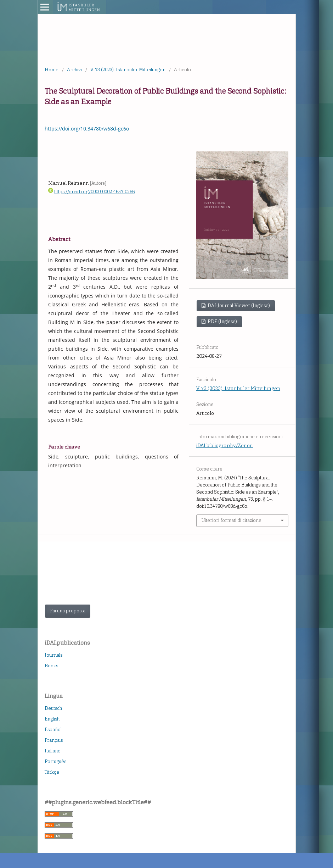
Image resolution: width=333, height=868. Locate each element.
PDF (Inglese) (222, 321)
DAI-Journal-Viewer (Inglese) (238, 305)
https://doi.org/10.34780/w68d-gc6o (87, 129)
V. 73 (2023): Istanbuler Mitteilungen (128, 70)
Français (54, 740)
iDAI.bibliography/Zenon (225, 446)
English (52, 719)
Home (52, 70)
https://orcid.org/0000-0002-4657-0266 (94, 192)
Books (51, 666)
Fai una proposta (68, 611)
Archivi (74, 70)
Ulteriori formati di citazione (231, 520)
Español (53, 730)
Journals (53, 655)
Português (55, 761)
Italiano (53, 751)
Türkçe (52, 772)
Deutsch (53, 708)
